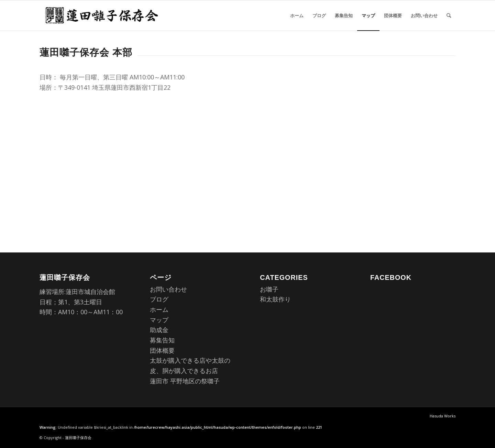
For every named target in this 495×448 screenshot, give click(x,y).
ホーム (159, 309)
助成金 (159, 330)
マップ (159, 320)
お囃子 (269, 289)
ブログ (159, 299)
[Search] (449, 15)
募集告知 (162, 340)
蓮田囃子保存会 (78, 438)
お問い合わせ (168, 289)
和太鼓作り (275, 299)
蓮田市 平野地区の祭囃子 (185, 381)
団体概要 (162, 350)
